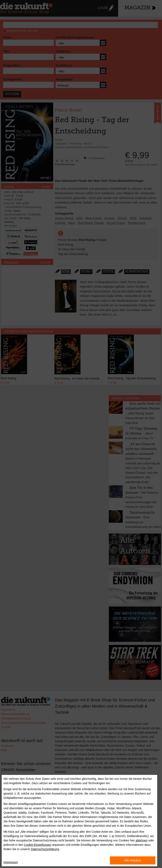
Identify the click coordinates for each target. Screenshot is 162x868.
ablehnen (142, 840)
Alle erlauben (133, 860)
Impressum (11, 862)
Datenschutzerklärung (45, 849)
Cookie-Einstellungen (38, 845)
